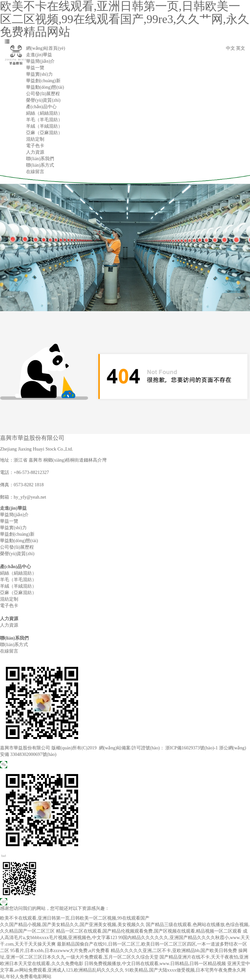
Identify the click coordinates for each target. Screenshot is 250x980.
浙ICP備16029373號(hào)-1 (192, 748)
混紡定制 (35, 139)
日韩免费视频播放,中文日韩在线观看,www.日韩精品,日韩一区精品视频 (155, 964)
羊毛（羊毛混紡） (44, 120)
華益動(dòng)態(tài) (45, 87)
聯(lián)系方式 (40, 165)
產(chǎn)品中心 (41, 107)
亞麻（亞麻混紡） (44, 133)
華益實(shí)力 (39, 74)
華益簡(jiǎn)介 (40, 61)
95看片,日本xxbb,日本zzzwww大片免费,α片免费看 (60, 951)
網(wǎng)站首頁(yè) (46, 48)
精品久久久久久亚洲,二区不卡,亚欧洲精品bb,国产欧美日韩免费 (174, 951)
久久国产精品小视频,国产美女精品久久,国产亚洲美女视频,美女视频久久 (72, 925)
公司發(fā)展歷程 (43, 94)
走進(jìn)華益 (39, 55)
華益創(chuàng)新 (43, 81)
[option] (125, 248)
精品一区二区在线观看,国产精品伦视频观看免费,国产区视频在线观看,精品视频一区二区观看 (149, 931)
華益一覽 (35, 68)
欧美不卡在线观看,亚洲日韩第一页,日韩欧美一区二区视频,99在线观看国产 (75, 918)
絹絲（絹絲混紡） (44, 113)
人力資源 (35, 152)
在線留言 (35, 172)
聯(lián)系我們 (40, 159)
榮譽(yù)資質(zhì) (43, 100)
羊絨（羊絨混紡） (44, 126)
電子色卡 (35, 146)
